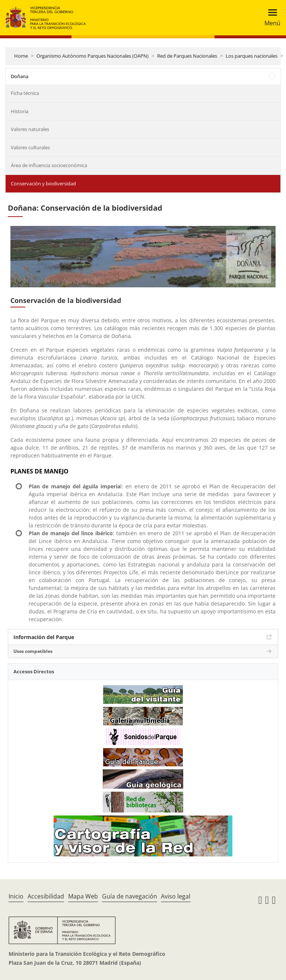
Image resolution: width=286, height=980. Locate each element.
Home (21, 56)
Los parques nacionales (252, 56)
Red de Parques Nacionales (187, 56)
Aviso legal (176, 896)
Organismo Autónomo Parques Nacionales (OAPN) (93, 56)
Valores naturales (30, 129)
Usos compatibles (33, 651)
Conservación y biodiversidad (43, 183)
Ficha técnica (25, 93)
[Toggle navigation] (270, 18)
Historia (20, 111)
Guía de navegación (130, 896)
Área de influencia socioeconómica (49, 165)
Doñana (20, 76)
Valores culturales (30, 147)
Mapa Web (83, 896)
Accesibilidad (46, 896)
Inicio (16, 896)
